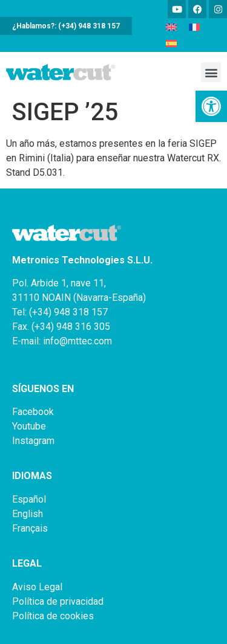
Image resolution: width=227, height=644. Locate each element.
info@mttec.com (77, 341)
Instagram (33, 441)
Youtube (29, 426)
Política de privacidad (58, 601)
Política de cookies (53, 616)
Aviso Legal (37, 587)
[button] (211, 106)
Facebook (33, 412)
